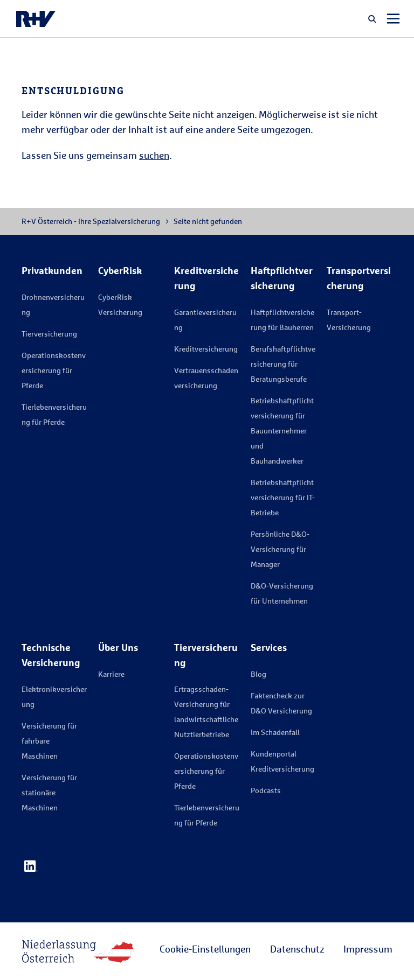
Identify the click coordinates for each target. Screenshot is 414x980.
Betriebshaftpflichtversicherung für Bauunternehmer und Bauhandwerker (282, 430)
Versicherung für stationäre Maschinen (49, 792)
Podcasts (266, 790)
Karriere (111, 674)
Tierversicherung (49, 334)
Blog (258, 674)
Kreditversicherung (206, 349)
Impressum (368, 949)
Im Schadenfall (275, 732)
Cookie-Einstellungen (205, 949)
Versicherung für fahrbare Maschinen (49, 741)
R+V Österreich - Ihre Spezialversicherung (91, 221)
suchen (154, 155)
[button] (372, 19)
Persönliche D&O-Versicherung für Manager (280, 549)
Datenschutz (297, 949)
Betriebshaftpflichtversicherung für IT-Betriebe (283, 497)
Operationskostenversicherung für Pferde (54, 370)
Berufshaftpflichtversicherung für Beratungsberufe (283, 364)
